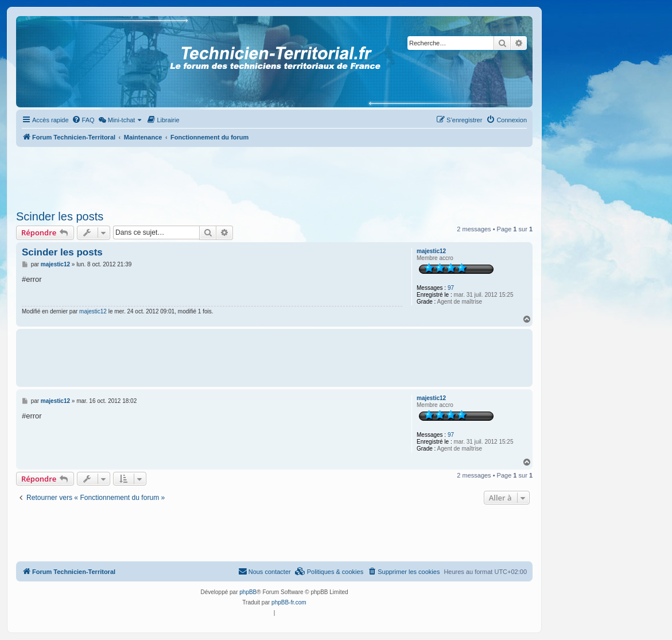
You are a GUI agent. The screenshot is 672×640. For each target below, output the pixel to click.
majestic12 (431, 251)
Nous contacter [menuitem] (265, 571)
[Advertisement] (274, 175)
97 (451, 288)
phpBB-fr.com (289, 602)
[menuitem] (83, 120)
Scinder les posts (60, 216)
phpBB (248, 592)
